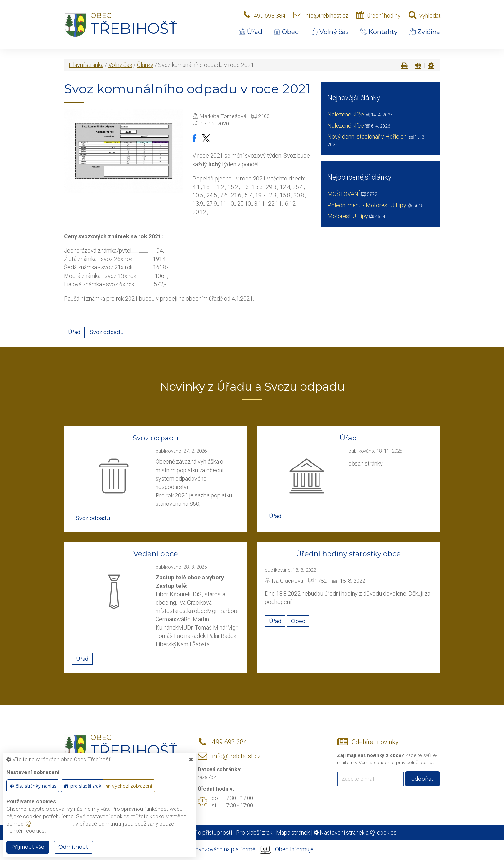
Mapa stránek (293, 832)
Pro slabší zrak (254, 832)
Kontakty (379, 32)
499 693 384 (270, 16)
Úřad (251, 32)
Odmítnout (73, 847)
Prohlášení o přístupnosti (201, 832)
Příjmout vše (28, 847)
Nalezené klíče (346, 114)
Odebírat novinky (375, 742)
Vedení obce (156, 554)
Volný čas (329, 32)
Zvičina (425, 32)
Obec (286, 32)
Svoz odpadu (107, 332)
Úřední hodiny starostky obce (348, 554)
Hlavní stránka (86, 65)
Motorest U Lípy (348, 216)
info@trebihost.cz (326, 16)
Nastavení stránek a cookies (355, 832)
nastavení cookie (49, 824)
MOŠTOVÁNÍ (344, 194)
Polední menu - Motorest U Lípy (367, 205)
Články (145, 65)
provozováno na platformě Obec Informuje (252, 850)
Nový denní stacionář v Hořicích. (368, 137)
